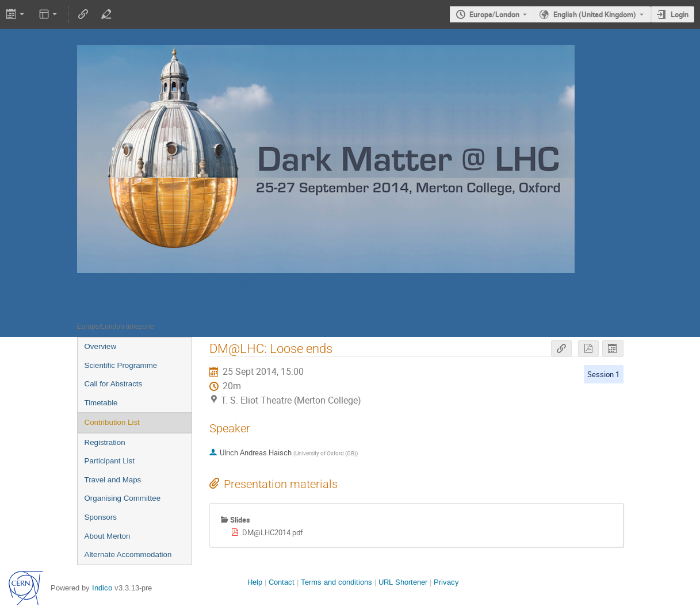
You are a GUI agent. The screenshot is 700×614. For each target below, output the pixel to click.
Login (680, 14)
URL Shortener (403, 582)
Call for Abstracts (114, 384)
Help (255, 582)
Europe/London (494, 14)
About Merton (108, 536)
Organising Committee (123, 498)
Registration (105, 442)
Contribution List (112, 422)
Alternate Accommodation (128, 554)
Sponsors (101, 517)
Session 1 (603, 374)
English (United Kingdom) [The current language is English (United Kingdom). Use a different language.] (595, 14)
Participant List (110, 461)
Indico (102, 588)
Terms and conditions (336, 582)
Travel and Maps (113, 480)
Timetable (101, 403)
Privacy (446, 582)
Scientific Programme (121, 365)
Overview (101, 346)
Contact (282, 582)
